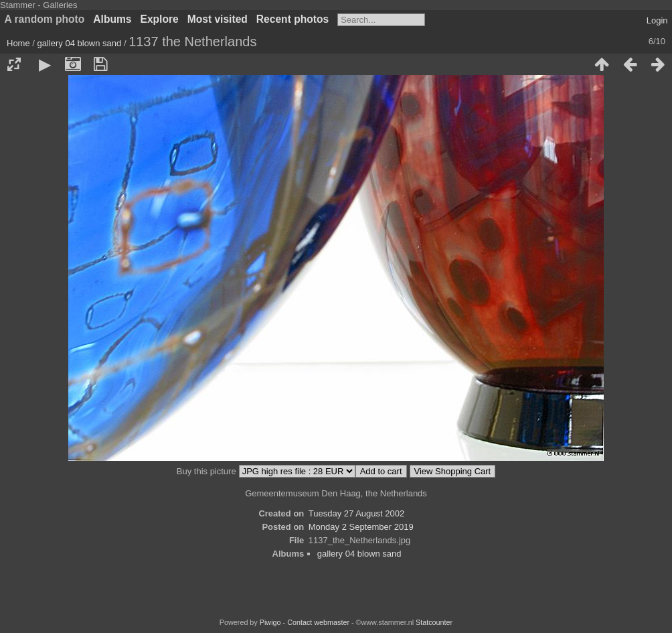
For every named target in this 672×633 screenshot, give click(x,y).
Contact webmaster (318, 622)
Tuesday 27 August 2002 (356, 513)
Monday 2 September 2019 (361, 527)
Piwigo (270, 622)
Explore (160, 19)
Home (18, 43)
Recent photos (292, 19)
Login (657, 20)
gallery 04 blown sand (80, 43)
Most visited (218, 19)
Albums (112, 19)
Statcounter (434, 622)
